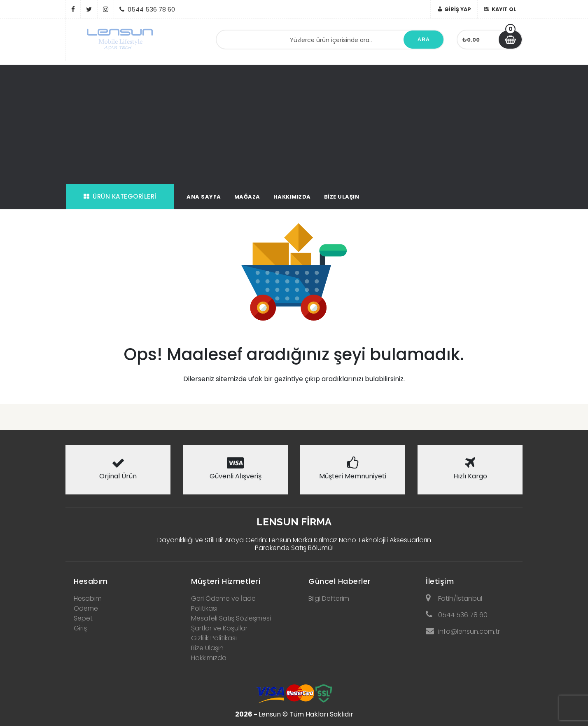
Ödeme (86, 608)
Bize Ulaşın (342, 197)
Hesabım (91, 581)
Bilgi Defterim (329, 598)
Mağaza (247, 197)
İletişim (440, 581)
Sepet (83, 618)
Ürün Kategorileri (120, 196)
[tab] (118, 579)
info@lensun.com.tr (463, 631)
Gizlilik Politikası (214, 638)
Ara (424, 39)
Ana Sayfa (204, 197)
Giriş (80, 628)
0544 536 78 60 (457, 615)
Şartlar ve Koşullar (219, 628)
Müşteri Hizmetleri (226, 581)
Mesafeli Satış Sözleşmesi (231, 618)
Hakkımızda (292, 197)
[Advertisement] (294, 122)
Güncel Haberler (340, 581)
